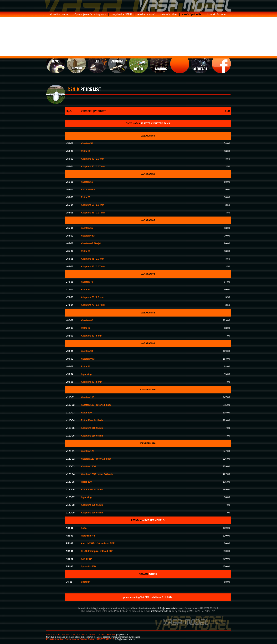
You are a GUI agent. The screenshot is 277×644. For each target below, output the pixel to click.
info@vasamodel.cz (168, 608)
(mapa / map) (122, 635)
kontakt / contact (217, 14)
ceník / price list (192, 14)
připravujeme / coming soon (90, 14)
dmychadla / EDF (121, 14)
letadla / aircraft (146, 14)
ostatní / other (169, 14)
